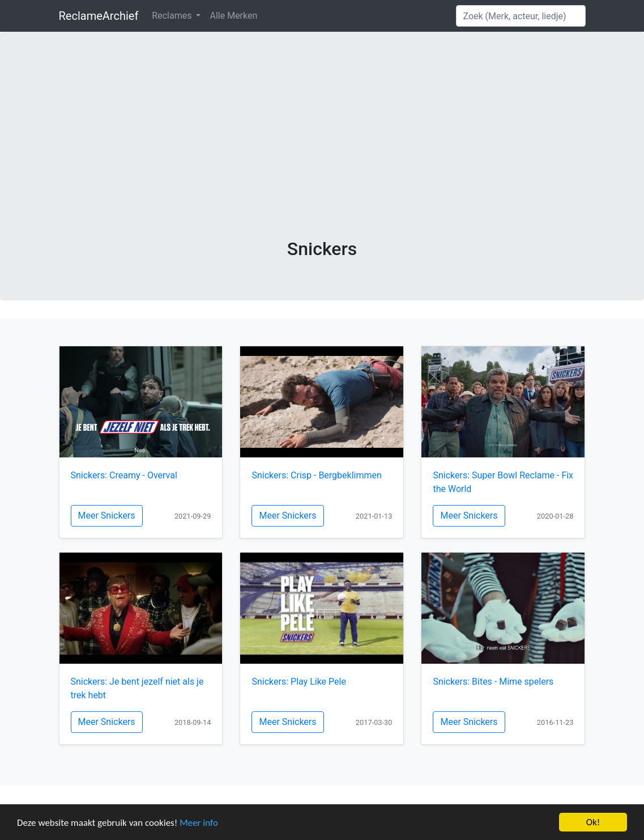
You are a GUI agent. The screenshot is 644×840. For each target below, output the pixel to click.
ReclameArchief (99, 16)
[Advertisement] (322, 153)
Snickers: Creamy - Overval (124, 475)
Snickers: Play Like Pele (298, 682)
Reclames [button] (173, 16)
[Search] (521, 16)
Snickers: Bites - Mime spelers (493, 682)
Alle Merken (233, 16)
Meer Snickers (107, 516)
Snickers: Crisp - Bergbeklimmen (316, 475)
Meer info (199, 823)
